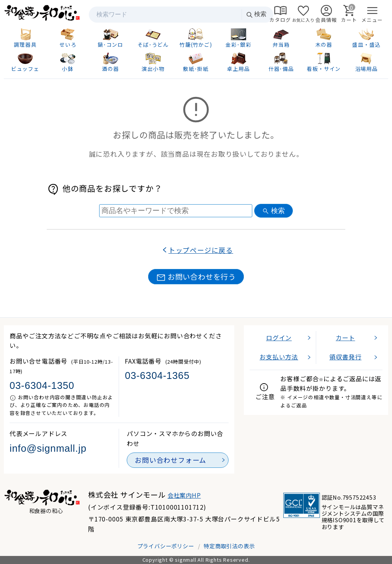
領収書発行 (345, 357)
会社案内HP (184, 495)
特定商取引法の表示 (229, 546)
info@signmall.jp (48, 448)
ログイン (279, 338)
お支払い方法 (279, 357)
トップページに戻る (201, 250)
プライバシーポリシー (166, 546)
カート (345, 338)
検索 (256, 14)
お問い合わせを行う (196, 277)
